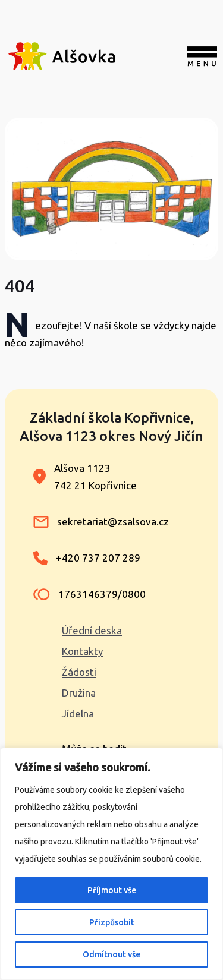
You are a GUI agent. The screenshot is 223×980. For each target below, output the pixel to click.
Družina (79, 693)
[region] (111, 864)
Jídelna (78, 713)
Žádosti (79, 672)
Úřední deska (92, 630)
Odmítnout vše (111, 954)
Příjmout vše (112, 890)
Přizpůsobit (112, 922)
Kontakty (82, 651)
